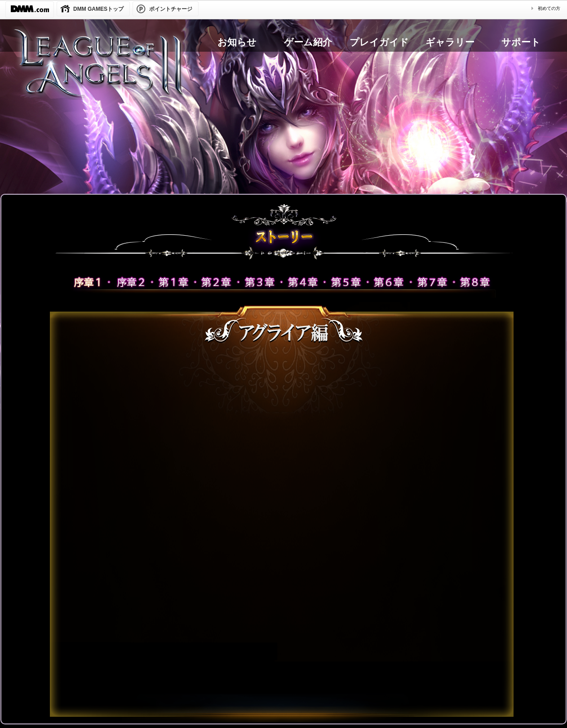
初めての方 (549, 8)
